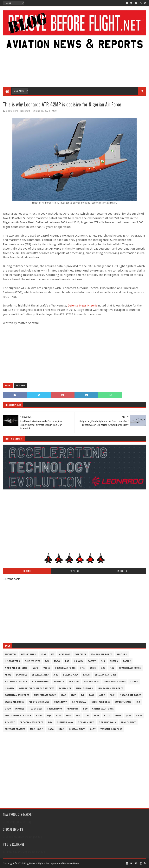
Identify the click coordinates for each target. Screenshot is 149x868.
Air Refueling (40, 682)
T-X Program (79, 702)
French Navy (55, 709)
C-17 (87, 716)
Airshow (64, 654)
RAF (67, 661)
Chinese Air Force (103, 709)
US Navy (78, 661)
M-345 (8, 675)
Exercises (80, 654)
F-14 (50, 722)
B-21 (58, 716)
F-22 (112, 668)
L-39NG (134, 682)
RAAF (63, 695)
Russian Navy (77, 729)
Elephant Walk (107, 722)
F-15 (82, 668)
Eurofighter (32, 661)
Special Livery (40, 675)
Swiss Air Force (14, 702)
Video (47, 668)
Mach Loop (36, 729)
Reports (122, 654)
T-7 (82, 695)
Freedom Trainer (15, 729)
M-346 (57, 661)
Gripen (114, 661)
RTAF (61, 729)
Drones (20, 709)
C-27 (103, 668)
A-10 (56, 675)
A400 (91, 695)
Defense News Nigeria (82, 306)
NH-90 (139, 716)
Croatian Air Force (31, 722)
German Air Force (115, 682)
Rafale (127, 661)
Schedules (65, 688)
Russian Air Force (45, 695)
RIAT (73, 695)
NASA (51, 729)
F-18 (103, 661)
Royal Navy (60, 702)
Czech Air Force (101, 702)
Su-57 (92, 729)
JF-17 (128, 716)
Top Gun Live (86, 722)
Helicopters (12, 661)
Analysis (20, 386)
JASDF (102, 695)
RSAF (68, 716)
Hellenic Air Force (16, 682)
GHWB (118, 716)
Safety (92, 661)
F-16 (47, 661)
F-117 (107, 716)
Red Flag (74, 682)
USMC (93, 668)
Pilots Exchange (39, 702)
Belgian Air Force (106, 675)
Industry (11, 654)
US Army (10, 688)
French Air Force (65, 668)
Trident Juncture (111, 729)
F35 (53, 654)
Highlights (28, 654)
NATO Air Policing (16, 668)
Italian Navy (71, 675)
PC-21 (113, 695)
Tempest (10, 722)
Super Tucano (123, 702)
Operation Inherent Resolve (36, 688)
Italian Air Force (101, 654)
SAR (78, 716)
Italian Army (92, 682)
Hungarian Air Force (110, 688)
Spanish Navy (65, 722)
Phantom (72, 709)
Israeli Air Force (131, 695)
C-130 (8, 709)
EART (97, 716)
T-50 (85, 709)
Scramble (21, 675)
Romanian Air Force (17, 695)
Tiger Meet (36, 709)
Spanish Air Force (130, 668)
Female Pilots (84, 688)
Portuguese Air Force (18, 716)
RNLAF (87, 675)
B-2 (138, 702)
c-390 (39, 716)
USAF (43, 654)
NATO (36, 668)
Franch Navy (128, 722)
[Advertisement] (74, 56)
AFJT (49, 716)
